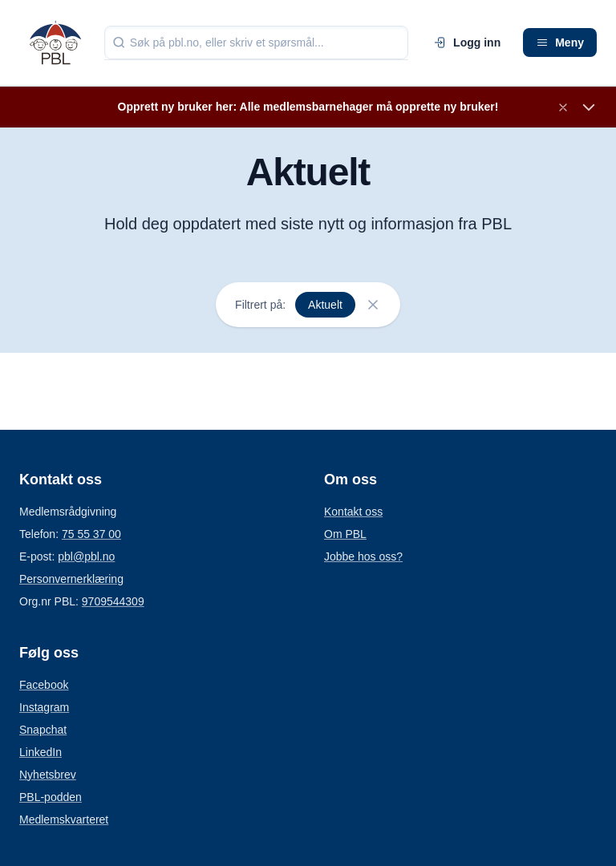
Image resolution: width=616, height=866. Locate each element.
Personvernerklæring (71, 579)
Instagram (44, 707)
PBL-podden (51, 797)
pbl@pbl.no (86, 556)
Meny (560, 42)
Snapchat (43, 730)
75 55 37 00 (91, 534)
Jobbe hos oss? (363, 556)
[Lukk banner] (563, 107)
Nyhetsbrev (48, 775)
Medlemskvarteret (64, 819)
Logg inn (467, 42)
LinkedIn (41, 752)
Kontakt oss (353, 512)
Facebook (44, 685)
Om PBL (345, 534)
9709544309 (113, 601)
